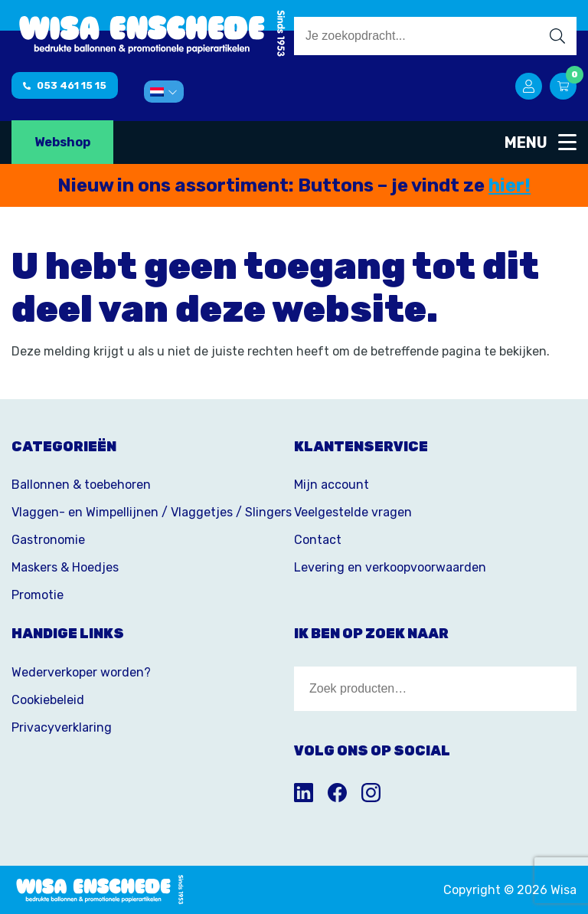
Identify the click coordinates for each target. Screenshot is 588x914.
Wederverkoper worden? (81, 672)
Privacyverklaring (62, 727)
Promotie (38, 595)
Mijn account (332, 485)
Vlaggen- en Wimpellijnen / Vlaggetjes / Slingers (152, 512)
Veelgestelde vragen (353, 512)
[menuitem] (164, 92)
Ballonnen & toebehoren (81, 485)
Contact (318, 540)
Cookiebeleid (48, 700)
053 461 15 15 (65, 85)
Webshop (62, 142)
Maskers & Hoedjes (65, 567)
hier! (510, 185)
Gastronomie (48, 540)
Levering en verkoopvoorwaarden (390, 567)
